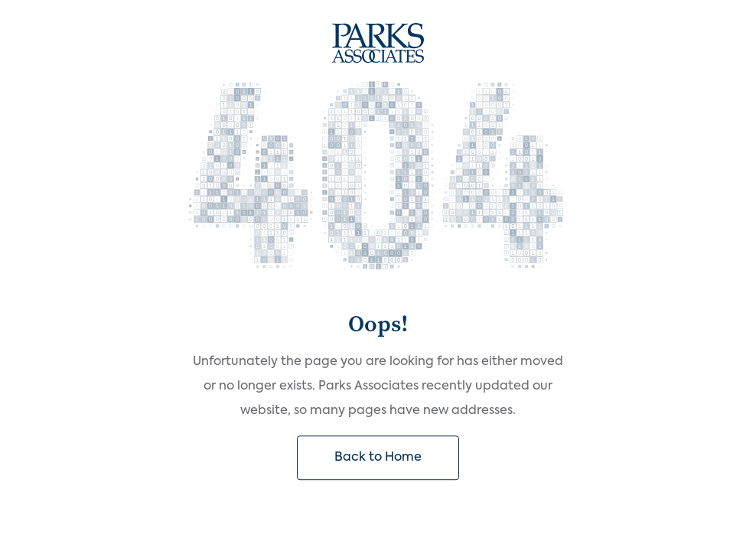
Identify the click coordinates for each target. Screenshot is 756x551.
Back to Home (378, 458)
